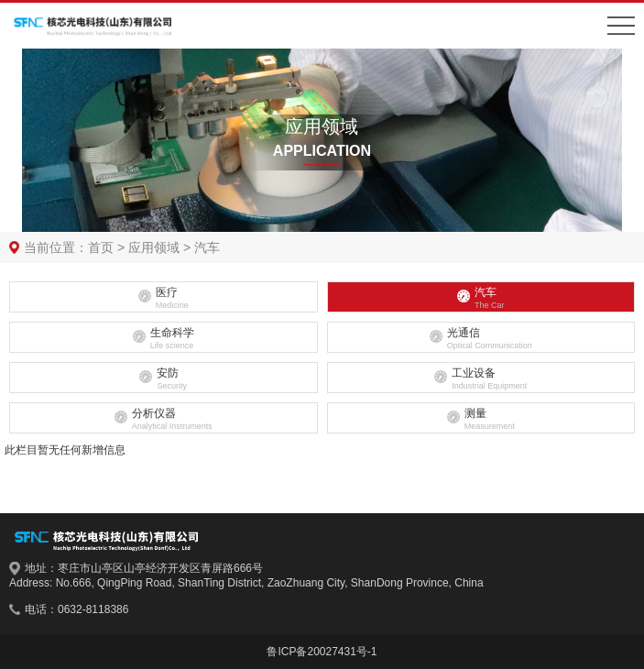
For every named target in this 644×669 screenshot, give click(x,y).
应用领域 (154, 247)
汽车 (207, 247)
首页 (101, 247)
